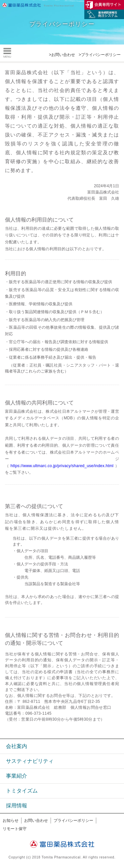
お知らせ (11, 821)
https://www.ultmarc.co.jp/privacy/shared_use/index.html (62, 466)
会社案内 (17, 746)
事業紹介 (17, 776)
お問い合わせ (36, 821)
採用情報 (17, 806)
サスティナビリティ (30, 761)
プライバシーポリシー (73, 821)
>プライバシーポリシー (100, 55)
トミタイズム (22, 791)
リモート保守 (15, 829)
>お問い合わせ (62, 55)
